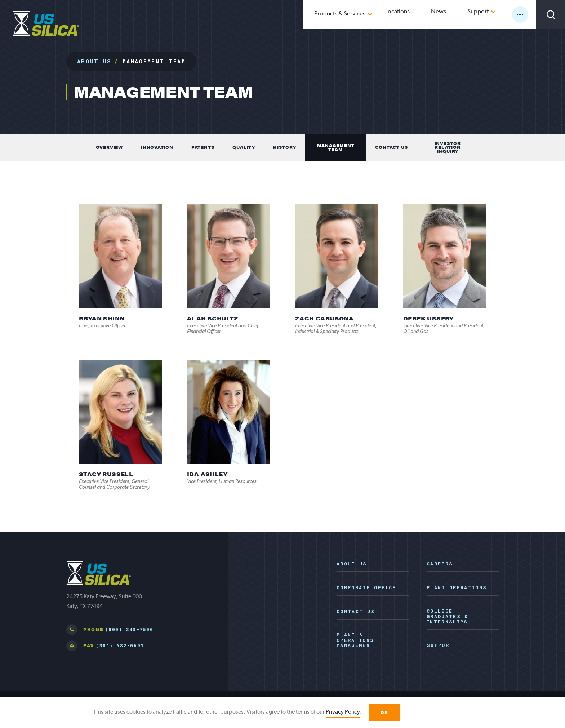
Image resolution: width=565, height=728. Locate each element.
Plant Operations (457, 588)
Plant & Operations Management (355, 640)
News (459, 14)
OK (384, 712)
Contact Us (356, 612)
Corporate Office (366, 588)
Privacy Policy (343, 712)
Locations (431, 14)
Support (486, 14)
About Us (94, 61)
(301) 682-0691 (120, 645)
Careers (440, 564)
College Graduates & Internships (448, 617)
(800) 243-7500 (129, 629)
